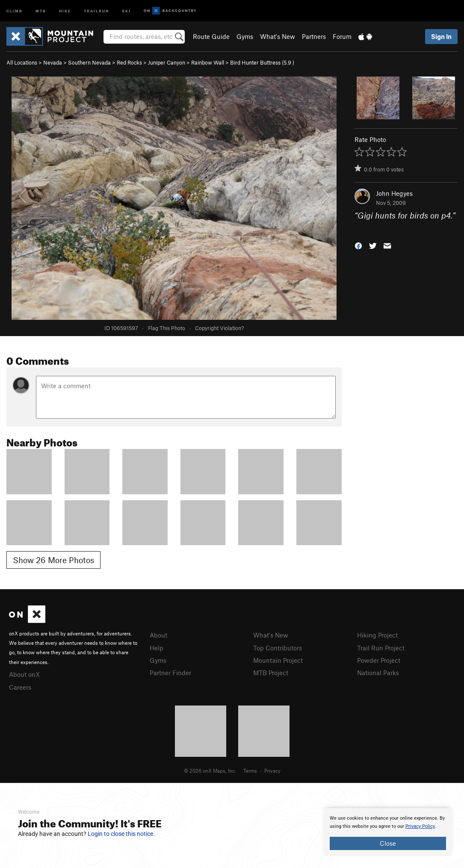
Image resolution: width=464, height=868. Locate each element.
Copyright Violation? (219, 328)
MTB (41, 10)
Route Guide (211, 36)
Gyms (245, 36)
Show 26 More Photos (53, 560)
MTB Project (271, 673)
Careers (20, 687)
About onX (24, 674)
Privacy (272, 771)
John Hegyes (394, 193)
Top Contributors (278, 648)
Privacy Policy (420, 826)
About (158, 635)
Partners (314, 36)
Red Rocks (129, 62)
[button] (358, 245)
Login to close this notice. (121, 834)
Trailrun (96, 10)
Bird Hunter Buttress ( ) (262, 62)
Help (157, 648)
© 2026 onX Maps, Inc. (210, 771)
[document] (388, 832)
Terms (250, 771)
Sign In (441, 36)
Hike (65, 10)
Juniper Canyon (167, 62)
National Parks (378, 673)
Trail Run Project (381, 648)
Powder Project (379, 660)
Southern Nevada (89, 62)
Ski (126, 10)
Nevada (53, 62)
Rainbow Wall (208, 62)
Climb (15, 10)
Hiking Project (377, 635)
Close (388, 843)
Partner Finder (170, 673)
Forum (342, 36)
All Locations (22, 62)
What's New (278, 36)
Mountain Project (278, 660)
